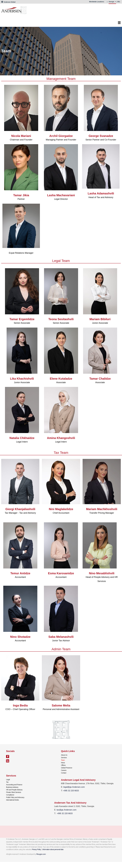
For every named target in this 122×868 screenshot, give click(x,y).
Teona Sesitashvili (61, 319)
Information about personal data (53, 849)
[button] (61, 23)
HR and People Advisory (14, 790)
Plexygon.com (41, 854)
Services (64, 758)
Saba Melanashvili (61, 637)
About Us (64, 755)
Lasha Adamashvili (101, 193)
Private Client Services (14, 792)
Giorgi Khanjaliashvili (20, 509)
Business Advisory (12, 787)
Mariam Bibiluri (100, 319)
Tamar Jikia (21, 195)
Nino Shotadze (20, 637)
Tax (7, 782)
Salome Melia (61, 705)
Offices (63, 765)
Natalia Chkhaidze (22, 438)
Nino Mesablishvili (102, 573)
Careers (64, 770)
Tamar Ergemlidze (22, 319)
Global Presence (67, 768)
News (63, 763)
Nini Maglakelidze (61, 509)
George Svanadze (101, 136)
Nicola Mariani (21, 136)
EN (118, 2)
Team (63, 760)
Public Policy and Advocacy (15, 797)
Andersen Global (8, 2)
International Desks (12, 800)
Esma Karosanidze (61, 573)
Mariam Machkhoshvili (102, 509)
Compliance (10, 795)
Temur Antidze (20, 573)
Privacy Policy (36, 849)
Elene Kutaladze (61, 379)
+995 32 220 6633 (65, 813)
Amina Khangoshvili (61, 438)
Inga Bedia (20, 705)
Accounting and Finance (14, 785)
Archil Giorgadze (61, 136)
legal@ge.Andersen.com (74, 787)
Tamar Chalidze (100, 379)
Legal (8, 780)
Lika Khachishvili (22, 379)
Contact (64, 773)
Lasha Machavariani (61, 195)
